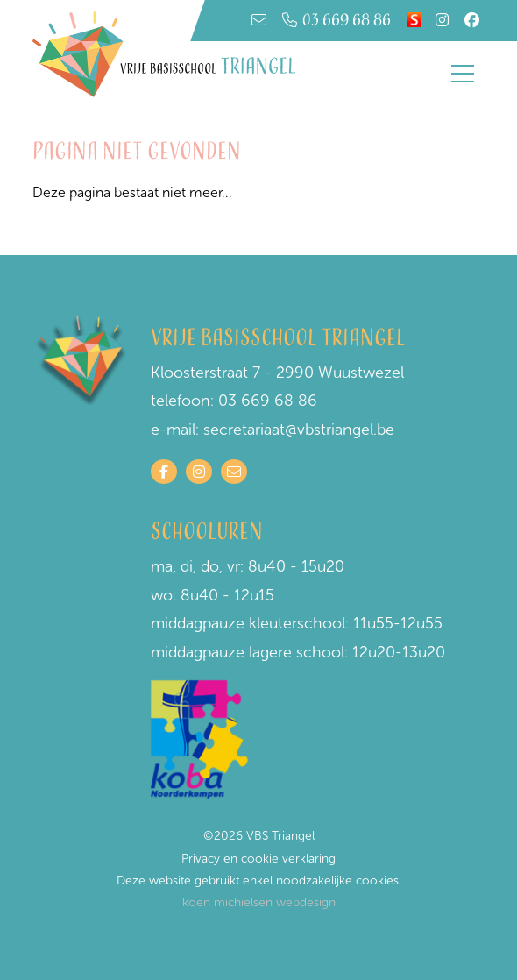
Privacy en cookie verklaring (258, 859)
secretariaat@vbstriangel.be (299, 430)
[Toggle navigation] (463, 74)
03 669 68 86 (336, 21)
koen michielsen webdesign (259, 902)
